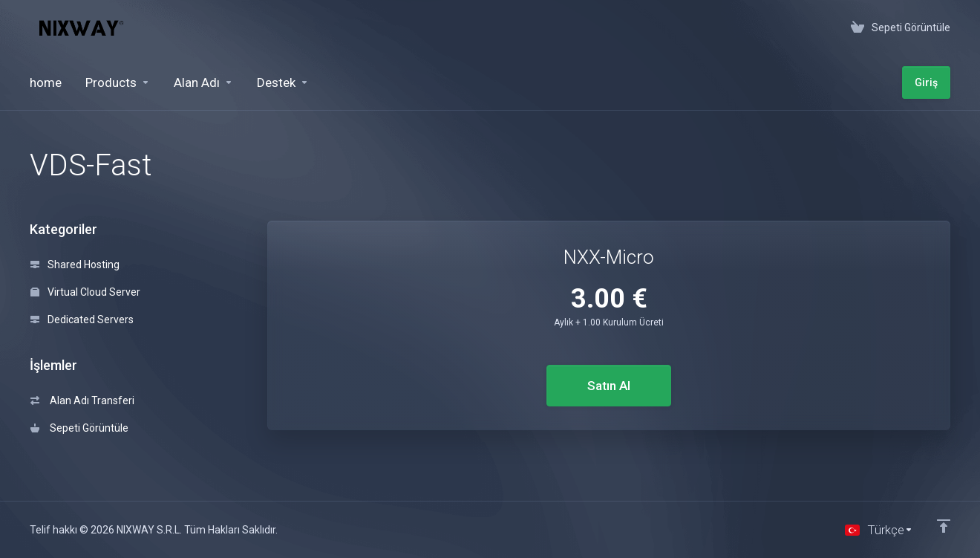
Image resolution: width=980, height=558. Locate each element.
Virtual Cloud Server (85, 292)
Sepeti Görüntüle (79, 428)
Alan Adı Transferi (82, 400)
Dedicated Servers (82, 319)
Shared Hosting (75, 265)
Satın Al (609, 386)
